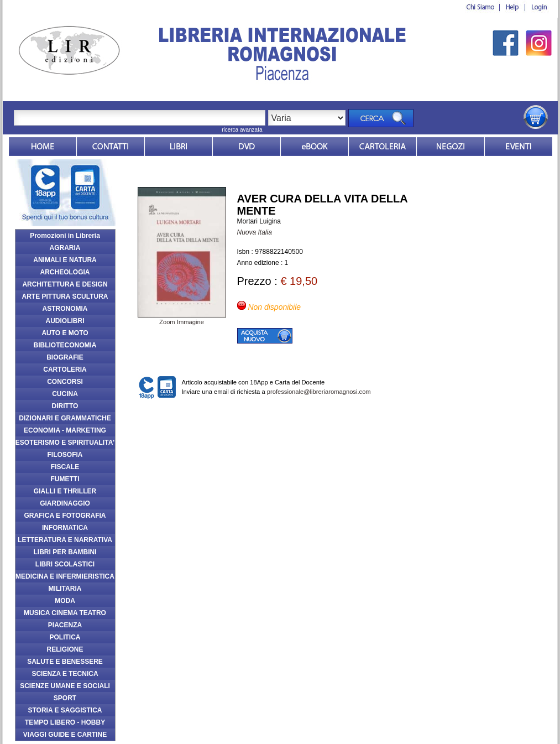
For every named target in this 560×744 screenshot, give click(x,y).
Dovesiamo (451, 147)
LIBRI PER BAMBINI (65, 552)
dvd (247, 147)
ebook (315, 147)
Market (383, 147)
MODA (65, 601)
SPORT (65, 698)
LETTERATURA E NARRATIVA (65, 540)
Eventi (519, 147)
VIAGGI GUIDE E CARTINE (65, 735)
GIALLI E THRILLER (65, 491)
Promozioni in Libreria (65, 236)
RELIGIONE (65, 649)
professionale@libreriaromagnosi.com (319, 392)
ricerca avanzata (242, 130)
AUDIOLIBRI (65, 321)
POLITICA (65, 637)
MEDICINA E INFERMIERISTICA (65, 576)
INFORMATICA (65, 528)
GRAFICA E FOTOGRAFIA (65, 516)
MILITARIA (65, 589)
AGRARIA (65, 248)
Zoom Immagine (182, 319)
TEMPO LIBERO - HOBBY (65, 722)
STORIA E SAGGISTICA (65, 710)
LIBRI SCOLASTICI (65, 564)
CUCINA (65, 394)
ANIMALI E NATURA (65, 260)
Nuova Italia (255, 232)
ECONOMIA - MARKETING (65, 430)
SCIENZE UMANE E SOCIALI (65, 686)
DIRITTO (65, 406)
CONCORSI (65, 382)
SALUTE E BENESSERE (65, 662)
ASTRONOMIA (65, 309)
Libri (179, 147)
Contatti (111, 147)
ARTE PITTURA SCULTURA (65, 296)
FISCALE (65, 467)
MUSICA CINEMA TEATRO (65, 613)
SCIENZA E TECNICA (65, 674)
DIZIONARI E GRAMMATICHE (65, 418)
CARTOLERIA (65, 370)
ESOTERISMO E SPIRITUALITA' (65, 443)
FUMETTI (65, 479)
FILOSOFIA (65, 455)
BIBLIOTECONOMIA (65, 345)
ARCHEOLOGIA (65, 272)
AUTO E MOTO (65, 333)
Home (43, 147)
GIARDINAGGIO (65, 503)
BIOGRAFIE (65, 357)
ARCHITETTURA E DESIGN (65, 284)
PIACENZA (65, 625)
